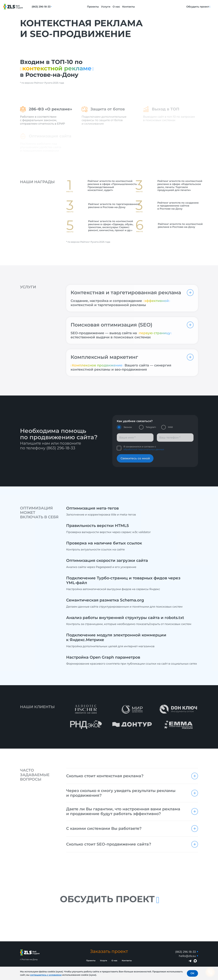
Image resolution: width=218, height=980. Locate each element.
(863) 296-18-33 (41, 7)
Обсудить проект (198, 7)
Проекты (93, 7)
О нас (116, 7)
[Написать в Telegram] (190, 961)
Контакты (129, 7)
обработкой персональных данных (144, 449)
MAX (170, 427)
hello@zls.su (187, 956)
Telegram (151, 427)
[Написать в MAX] (195, 961)
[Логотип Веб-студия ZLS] (16, 7)
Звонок (128, 427)
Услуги (106, 7)
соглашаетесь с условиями (46, 975)
